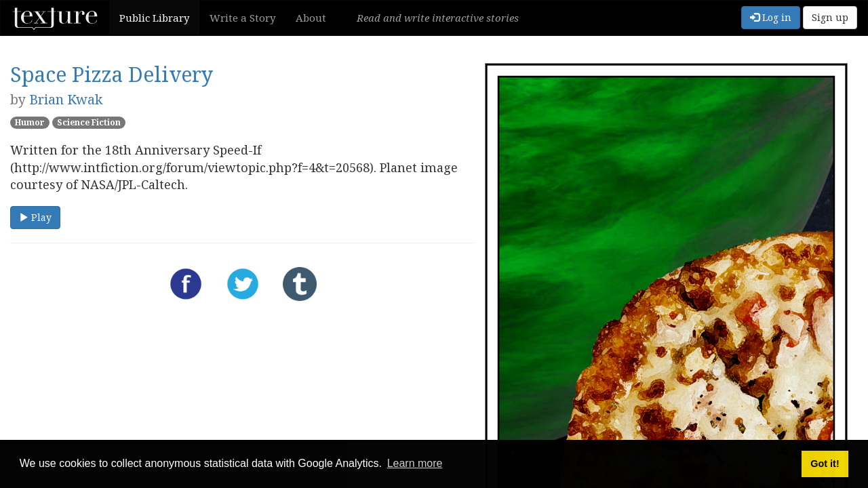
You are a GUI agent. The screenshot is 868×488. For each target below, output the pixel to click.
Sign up (830, 17)
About (311, 18)
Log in (771, 17)
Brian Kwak (66, 99)
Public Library (154, 18)
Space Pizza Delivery (112, 74)
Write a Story (242, 18)
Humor (30, 122)
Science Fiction (89, 122)
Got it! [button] (825, 464)
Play (35, 217)
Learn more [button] (415, 463)
